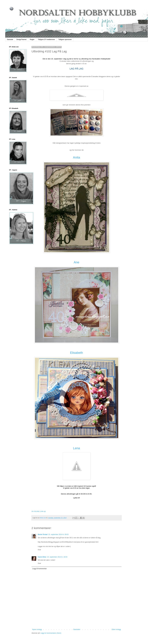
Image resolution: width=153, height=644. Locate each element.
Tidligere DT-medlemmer (46, 39)
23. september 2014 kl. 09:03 (58, 534)
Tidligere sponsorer (65, 39)
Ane (76, 262)
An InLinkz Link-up (39, 511)
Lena (76, 448)
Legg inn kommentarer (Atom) (51, 633)
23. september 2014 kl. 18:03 (57, 557)
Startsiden (77, 629)
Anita (76, 157)
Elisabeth (76, 353)
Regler (32, 39)
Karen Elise (42, 557)
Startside (10, 39)
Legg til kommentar (40, 569)
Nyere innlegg (37, 629)
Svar (39, 550)
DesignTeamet (21, 39)
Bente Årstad (43, 534)
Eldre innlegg (116, 629)
